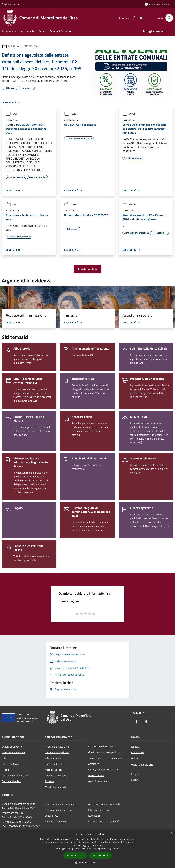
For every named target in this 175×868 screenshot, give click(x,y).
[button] (88, 863)
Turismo (49, 781)
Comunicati (137, 752)
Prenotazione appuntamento (61, 804)
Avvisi (11, 46)
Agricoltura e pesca (99, 781)
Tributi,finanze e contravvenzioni (106, 758)
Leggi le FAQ (52, 816)
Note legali (94, 816)
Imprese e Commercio (57, 764)
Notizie (129, 204)
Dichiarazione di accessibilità (104, 821)
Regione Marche (11, 4)
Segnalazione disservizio (58, 810)
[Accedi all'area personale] (157, 4)
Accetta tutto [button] (75, 855)
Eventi (135, 780)
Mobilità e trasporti (55, 787)
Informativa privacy (99, 810)
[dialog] (87, 849)
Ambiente (94, 764)
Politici (6, 770)
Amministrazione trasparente (104, 804)
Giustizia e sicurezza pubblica (104, 752)
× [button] (171, 833)
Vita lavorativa (53, 758)
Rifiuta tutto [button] (100, 855)
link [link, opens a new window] (118, 849)
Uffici (5, 758)
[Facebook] (133, 18)
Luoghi (135, 774)
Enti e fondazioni (11, 764)
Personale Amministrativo (16, 775)
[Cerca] (169, 18)
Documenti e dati (11, 781)
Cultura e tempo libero (57, 752)
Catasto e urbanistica (57, 775)
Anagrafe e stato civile (57, 747)
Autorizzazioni (96, 775)
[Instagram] (141, 18)
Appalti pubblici (53, 770)
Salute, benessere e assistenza (105, 770)
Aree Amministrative (13, 752)
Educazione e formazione (102, 746)
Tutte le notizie (87, 269)
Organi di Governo (12, 747)
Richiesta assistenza (56, 821)
